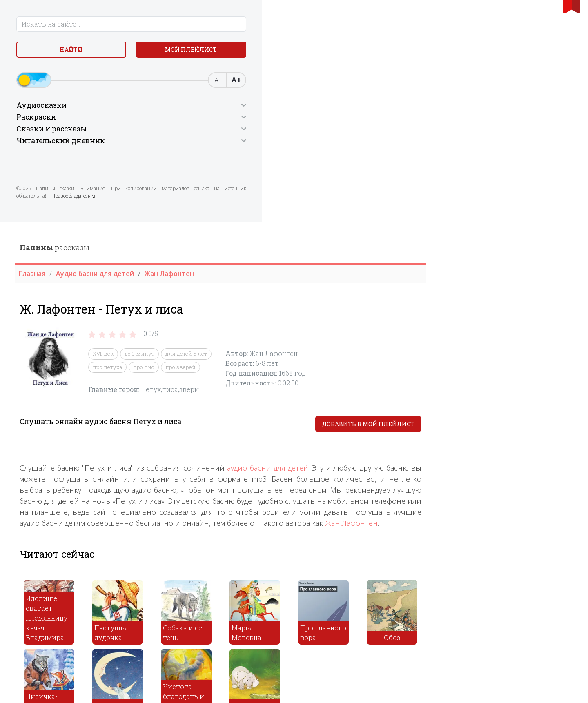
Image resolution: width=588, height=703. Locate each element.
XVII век (250, 131)
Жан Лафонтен (498, 301)
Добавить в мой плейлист (515, 202)
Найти (73, 53)
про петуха (254, 145)
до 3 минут (286, 131)
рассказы (202, 25)
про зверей (327, 145)
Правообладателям (77, 222)
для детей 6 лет (333, 131)
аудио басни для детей (415, 246)
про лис (291, 145)
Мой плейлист (74, 72)
